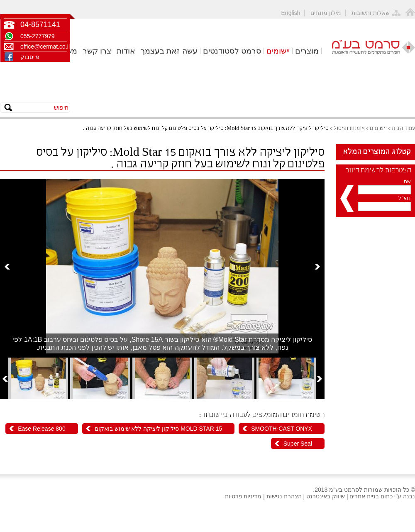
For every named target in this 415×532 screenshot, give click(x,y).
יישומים (278, 51)
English (291, 13)
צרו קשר (97, 51)
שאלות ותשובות (371, 13)
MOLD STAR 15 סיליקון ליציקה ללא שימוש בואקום (159, 429)
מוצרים (307, 51)
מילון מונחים (326, 13)
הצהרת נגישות (284, 496)
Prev (7, 266)
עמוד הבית (403, 129)
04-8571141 (40, 25)
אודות (126, 51)
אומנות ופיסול (349, 129)
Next (317, 266)
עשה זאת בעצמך (169, 51)
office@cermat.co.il (44, 47)
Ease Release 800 (41, 429)
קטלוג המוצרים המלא (377, 152)
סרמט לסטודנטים (232, 51)
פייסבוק (30, 57)
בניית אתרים (364, 496)
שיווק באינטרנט (326, 496)
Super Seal (298, 444)
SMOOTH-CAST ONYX (282, 429)
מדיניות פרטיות (243, 496)
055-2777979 (38, 36)
